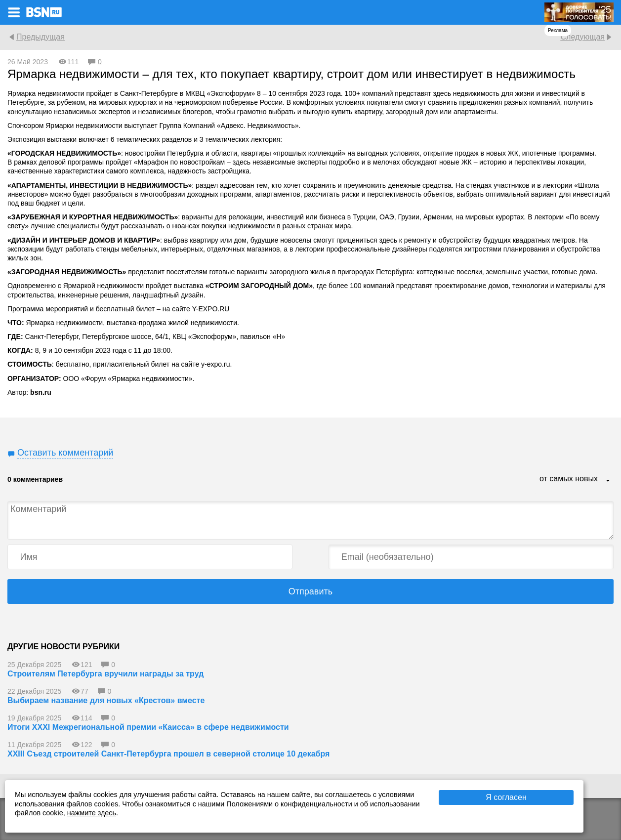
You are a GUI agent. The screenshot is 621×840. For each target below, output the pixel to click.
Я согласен (506, 797)
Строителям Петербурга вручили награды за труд (105, 674)
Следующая (582, 37)
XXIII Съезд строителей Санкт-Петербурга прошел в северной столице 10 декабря (168, 754)
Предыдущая (41, 37)
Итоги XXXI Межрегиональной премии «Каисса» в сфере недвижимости (148, 727)
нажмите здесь (92, 813)
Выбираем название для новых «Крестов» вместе (106, 700)
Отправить (310, 591)
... (608, 481)
